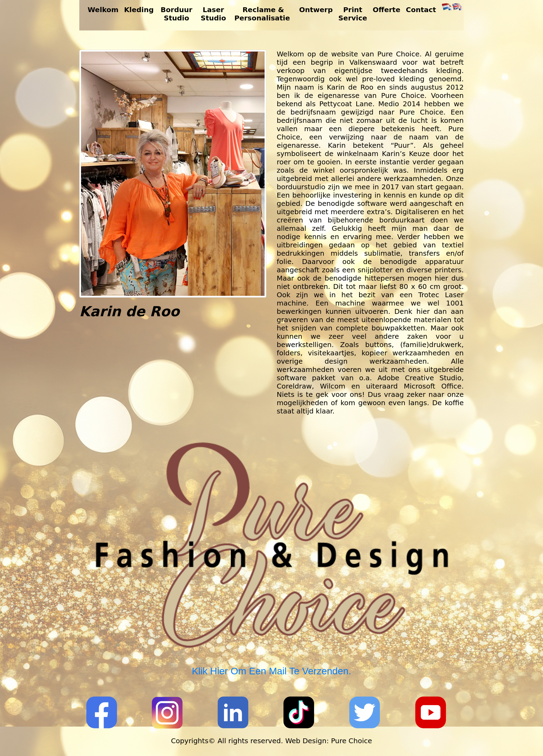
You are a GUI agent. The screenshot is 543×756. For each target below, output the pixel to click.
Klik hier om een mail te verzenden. (271, 671)
